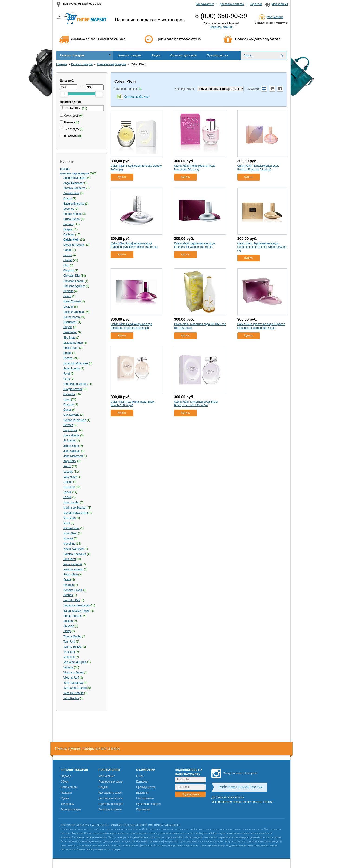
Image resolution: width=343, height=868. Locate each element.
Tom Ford (69, 642)
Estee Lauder (72, 369)
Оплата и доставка (184, 55)
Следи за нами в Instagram (234, 773)
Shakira (68, 621)
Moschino (69, 544)
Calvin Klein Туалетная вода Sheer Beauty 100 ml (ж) (133, 404)
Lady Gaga (70, 477)
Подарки (66, 793)
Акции (156, 55)
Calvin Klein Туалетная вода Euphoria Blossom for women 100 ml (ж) (261, 326)
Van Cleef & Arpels (75, 662)
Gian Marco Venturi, (76, 384)
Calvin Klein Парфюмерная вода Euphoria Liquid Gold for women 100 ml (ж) (262, 247)
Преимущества (217, 55)
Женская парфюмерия (112, 64)
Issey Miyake (71, 435)
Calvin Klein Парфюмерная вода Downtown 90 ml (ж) (195, 168)
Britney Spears (73, 214)
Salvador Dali (72, 600)
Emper (67, 353)
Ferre (67, 379)
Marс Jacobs (71, 503)
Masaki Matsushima (76, 513)
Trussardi (69, 652)
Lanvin (67, 492)
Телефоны (68, 804)
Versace (68, 667)
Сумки (65, 798)
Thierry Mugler (72, 636)
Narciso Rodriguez (75, 554)
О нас (140, 776)
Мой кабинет (280, 4)
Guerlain (69, 405)
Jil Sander (70, 441)
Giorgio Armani (73, 389)
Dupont (68, 327)
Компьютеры (69, 787)
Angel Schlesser (73, 183)
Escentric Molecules (76, 363)
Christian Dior (72, 276)
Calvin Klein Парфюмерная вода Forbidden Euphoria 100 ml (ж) (131, 326)
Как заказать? (205, 4)
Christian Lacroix (74, 281)
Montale (68, 538)
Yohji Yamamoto (73, 683)
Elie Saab (69, 338)
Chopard (69, 271)
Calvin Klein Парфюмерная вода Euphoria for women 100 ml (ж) (195, 245)
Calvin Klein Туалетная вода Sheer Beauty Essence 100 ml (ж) (196, 404)
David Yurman (72, 301)
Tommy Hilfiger (73, 647)
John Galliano (72, 451)
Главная (61, 64)
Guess (67, 410)
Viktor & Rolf (71, 678)
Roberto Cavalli (73, 590)
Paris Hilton (70, 574)
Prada (67, 580)
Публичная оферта (149, 804)
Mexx (67, 523)
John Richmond (73, 456)
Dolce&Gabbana (74, 312)
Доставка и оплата (232, 4)
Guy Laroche (71, 415)
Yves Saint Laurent (75, 688)
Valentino (69, 657)
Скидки (103, 787)
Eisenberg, (70, 332)
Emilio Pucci (71, 348)
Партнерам (143, 809)
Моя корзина (275, 17)
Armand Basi (71, 193)
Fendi (67, 374)
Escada (68, 358)
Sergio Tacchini (73, 616)
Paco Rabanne (73, 564)
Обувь (65, 782)
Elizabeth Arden (73, 343)
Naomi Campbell (74, 549)
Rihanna (69, 585)
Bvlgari (68, 229)
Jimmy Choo (71, 446)
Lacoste (68, 472)
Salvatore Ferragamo (76, 605)
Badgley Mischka (74, 204)
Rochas (68, 595)
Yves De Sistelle (73, 693)
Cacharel (69, 235)
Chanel (68, 260)
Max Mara (70, 518)
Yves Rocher (71, 698)
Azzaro (68, 199)
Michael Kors (71, 528)
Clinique (68, 291)
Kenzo (67, 466)
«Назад (65, 169)
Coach (67, 296)
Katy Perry (70, 461)
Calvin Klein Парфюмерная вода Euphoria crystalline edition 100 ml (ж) (134, 245)
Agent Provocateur (75, 178)
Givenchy (69, 394)
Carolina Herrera (74, 245)
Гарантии (256, 4)
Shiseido (69, 626)
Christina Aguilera (74, 286)
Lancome (69, 487)
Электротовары (71, 809)
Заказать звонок (221, 27)
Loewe (67, 497)
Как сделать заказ (110, 793)
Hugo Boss (70, 430)
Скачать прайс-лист (137, 97)
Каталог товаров (72, 55)
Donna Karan (72, 317)
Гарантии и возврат (111, 804)
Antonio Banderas (74, 188)
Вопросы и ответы (110, 809)
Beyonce (69, 209)
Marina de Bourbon (75, 508)
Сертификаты (145, 798)
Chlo (66, 265)
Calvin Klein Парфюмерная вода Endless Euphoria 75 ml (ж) (258, 168)
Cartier (68, 250)
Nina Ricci (70, 559)
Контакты (142, 782)
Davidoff (68, 307)
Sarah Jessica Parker (77, 611)
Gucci (67, 399)
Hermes (68, 425)
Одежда (66, 776)
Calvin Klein (71, 240)
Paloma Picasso (73, 569)
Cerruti (68, 255)
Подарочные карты (111, 782)
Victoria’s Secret (73, 672)
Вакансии (142, 793)
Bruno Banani (72, 219)
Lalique (68, 482)
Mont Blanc (70, 533)
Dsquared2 (70, 322)
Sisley (67, 631)
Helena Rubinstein (75, 420)
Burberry (69, 224)
